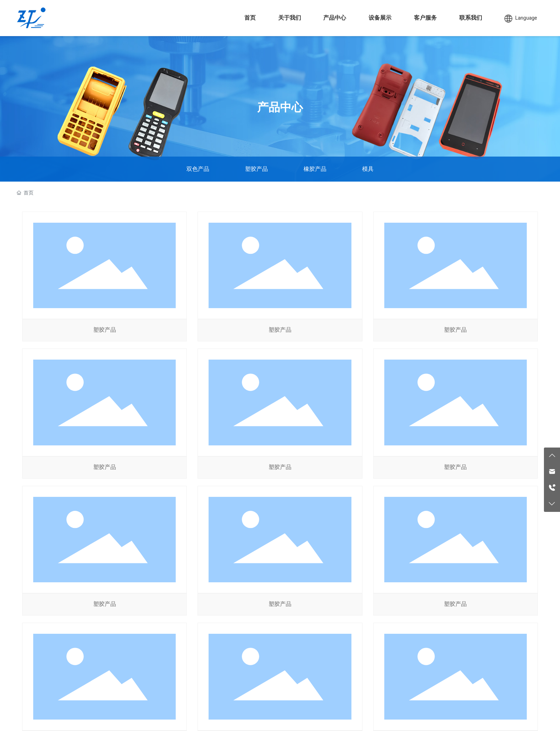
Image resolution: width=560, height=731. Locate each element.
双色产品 (198, 169)
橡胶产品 (315, 169)
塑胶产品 (256, 169)
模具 (368, 169)
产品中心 (280, 107)
